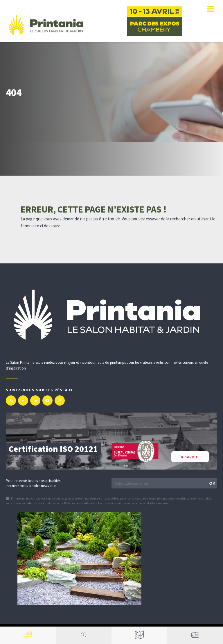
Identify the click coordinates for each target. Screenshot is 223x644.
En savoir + (190, 457)
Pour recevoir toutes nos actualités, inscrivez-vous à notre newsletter (34, 483)
